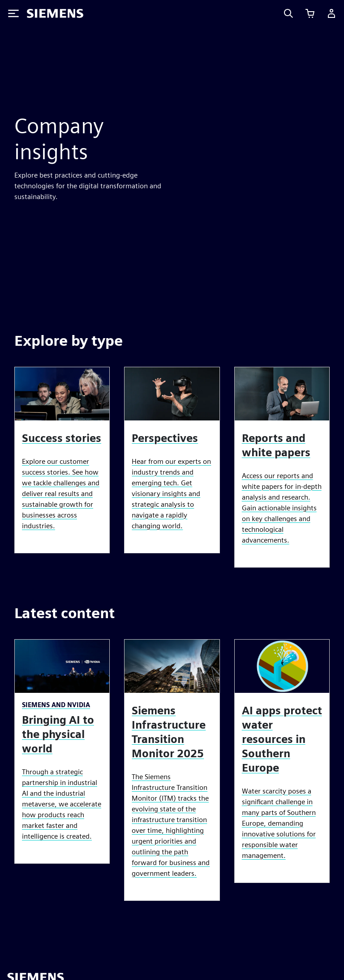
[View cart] (310, 13)
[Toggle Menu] (13, 13)
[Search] (288, 13)
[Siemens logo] (55, 13)
